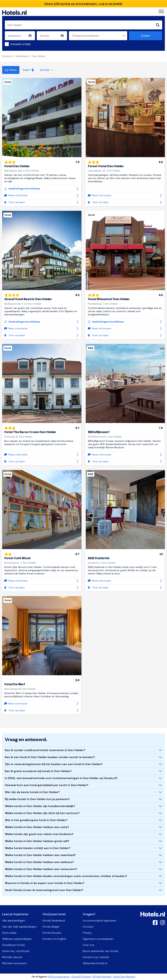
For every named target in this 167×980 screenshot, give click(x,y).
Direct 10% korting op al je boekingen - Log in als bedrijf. (84, 4)
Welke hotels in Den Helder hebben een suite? (37, 827)
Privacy (87, 933)
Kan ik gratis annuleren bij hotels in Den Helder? (38, 771)
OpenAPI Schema (81, 977)
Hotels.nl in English (54, 939)
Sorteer (47, 70)
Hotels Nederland (54, 921)
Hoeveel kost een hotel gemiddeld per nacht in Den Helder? (47, 785)
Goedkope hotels (14, 945)
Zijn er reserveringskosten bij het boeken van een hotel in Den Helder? (54, 764)
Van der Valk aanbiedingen (19, 927)
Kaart (28, 70)
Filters (11, 70)
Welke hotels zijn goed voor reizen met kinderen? (39, 834)
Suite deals (9, 933)
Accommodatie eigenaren (100, 921)
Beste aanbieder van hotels (101, 951)
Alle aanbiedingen (14, 921)
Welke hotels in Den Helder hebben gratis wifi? (37, 841)
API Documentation (59, 977)
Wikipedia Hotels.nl (95, 963)
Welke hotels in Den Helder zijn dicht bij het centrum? (42, 813)
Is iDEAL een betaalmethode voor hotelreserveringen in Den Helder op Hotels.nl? (61, 778)
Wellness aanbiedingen (17, 939)
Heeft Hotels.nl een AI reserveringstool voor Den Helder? (44, 890)
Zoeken (146, 36)
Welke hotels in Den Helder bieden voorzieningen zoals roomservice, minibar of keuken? (66, 876)
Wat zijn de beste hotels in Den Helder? (32, 792)
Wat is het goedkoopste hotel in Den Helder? (36, 820)
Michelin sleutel (12, 957)
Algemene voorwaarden (98, 939)
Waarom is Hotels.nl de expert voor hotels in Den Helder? (45, 883)
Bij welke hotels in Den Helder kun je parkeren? (37, 799)
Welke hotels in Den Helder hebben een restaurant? (41, 869)
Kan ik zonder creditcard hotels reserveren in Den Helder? (45, 750)
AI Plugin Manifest (102, 977)
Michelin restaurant (15, 963)
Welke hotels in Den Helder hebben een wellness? (39, 862)
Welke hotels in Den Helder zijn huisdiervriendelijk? (40, 806)
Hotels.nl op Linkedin (96, 957)
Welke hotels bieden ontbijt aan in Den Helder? (38, 848)
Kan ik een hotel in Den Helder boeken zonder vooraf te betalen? (50, 757)
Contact (88, 927)
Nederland (22, 56)
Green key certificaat (16, 951)
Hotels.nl (7, 56)
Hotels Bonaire (52, 933)
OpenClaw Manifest (124, 977)
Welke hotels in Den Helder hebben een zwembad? (40, 855)
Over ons (89, 945)
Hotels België (51, 927)
